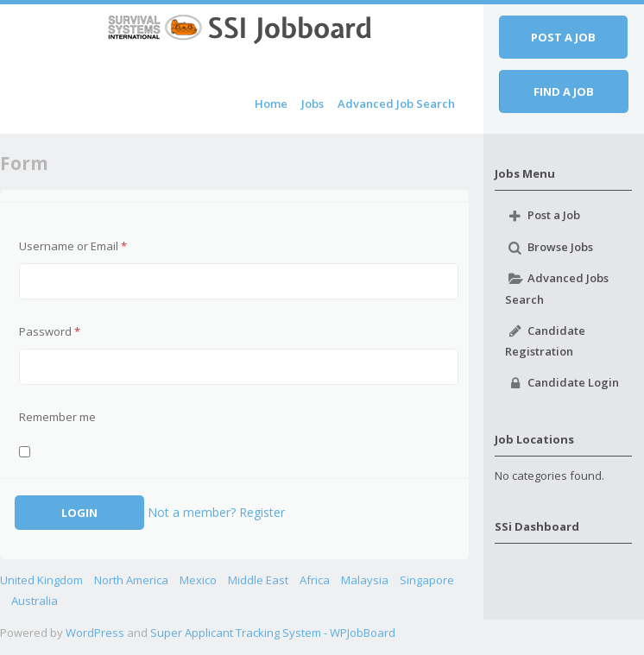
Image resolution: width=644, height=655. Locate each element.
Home (271, 104)
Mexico (198, 580)
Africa (315, 580)
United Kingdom (41, 580)
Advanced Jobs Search (556, 288)
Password (50, 331)
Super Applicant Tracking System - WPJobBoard (273, 633)
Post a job (563, 37)
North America (131, 580)
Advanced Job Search (396, 104)
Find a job (564, 91)
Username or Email (73, 246)
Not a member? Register (216, 512)
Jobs (313, 104)
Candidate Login (562, 383)
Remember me (57, 417)
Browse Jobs (549, 247)
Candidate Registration (545, 340)
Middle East (258, 580)
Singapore (427, 580)
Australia (35, 601)
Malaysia (365, 580)
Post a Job (542, 216)
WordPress (95, 633)
